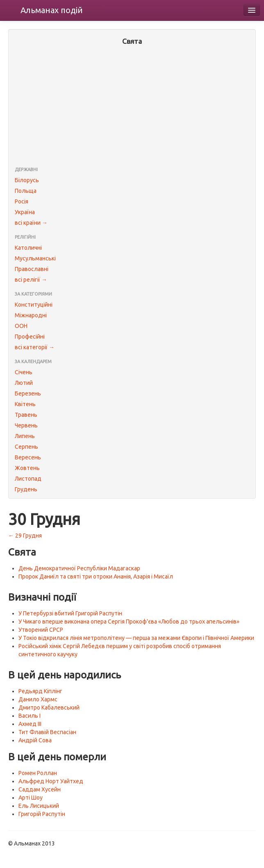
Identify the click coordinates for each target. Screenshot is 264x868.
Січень (24, 372)
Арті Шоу (31, 798)
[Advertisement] (132, 107)
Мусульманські (35, 258)
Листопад (28, 479)
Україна (25, 212)
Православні (32, 269)
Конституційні (34, 305)
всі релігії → (31, 280)
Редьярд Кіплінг (40, 691)
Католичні (28, 248)
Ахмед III (30, 724)
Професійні (30, 337)
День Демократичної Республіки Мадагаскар (79, 568)
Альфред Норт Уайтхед (51, 781)
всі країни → (31, 223)
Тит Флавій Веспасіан (47, 732)
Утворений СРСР (41, 630)
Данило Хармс (38, 699)
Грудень (26, 489)
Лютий (24, 383)
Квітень (25, 404)
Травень (26, 415)
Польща (26, 191)
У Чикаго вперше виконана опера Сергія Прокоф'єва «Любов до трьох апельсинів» (129, 622)
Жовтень (27, 468)
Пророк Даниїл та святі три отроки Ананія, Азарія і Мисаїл (96, 576)
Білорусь (27, 180)
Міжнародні (31, 315)
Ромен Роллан (38, 773)
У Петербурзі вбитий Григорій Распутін (70, 613)
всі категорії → (35, 347)
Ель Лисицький (39, 806)
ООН (21, 326)
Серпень (26, 447)
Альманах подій (52, 10)
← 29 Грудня (25, 536)
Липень (25, 436)
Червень (26, 425)
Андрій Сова (35, 740)
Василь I (30, 716)
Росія (22, 201)
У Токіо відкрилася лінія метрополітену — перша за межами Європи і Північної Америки (136, 638)
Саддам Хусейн (40, 789)
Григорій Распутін (42, 814)
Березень (28, 393)
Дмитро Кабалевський (49, 708)
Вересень (28, 457)
